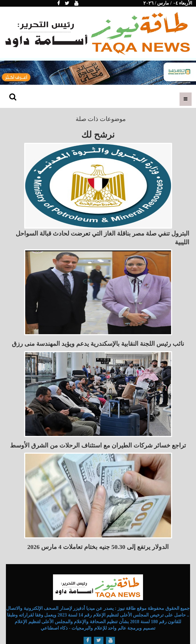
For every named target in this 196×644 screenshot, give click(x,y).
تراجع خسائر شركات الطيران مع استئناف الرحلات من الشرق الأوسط (98, 445)
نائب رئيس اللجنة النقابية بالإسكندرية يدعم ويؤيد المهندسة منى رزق (98, 344)
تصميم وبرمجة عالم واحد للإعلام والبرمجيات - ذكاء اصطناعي (98, 628)
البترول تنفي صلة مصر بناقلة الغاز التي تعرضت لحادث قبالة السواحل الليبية (103, 238)
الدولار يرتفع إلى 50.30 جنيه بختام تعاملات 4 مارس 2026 (98, 547)
